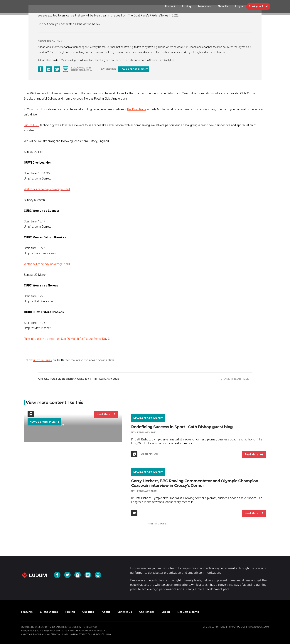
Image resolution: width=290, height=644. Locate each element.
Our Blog (88, 612)
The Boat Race (136, 109)
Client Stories (49, 612)
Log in (166, 612)
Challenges (147, 612)
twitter (57, 69)
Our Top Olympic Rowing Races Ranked (66, 383)
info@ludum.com (258, 627)
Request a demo (188, 612)
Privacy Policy (236, 627)
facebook (41, 69)
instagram (65, 69)
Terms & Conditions (213, 627)
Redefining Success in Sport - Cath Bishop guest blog (182, 427)
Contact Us (125, 612)
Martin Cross (157, 524)
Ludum (34, 575)
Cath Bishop (150, 454)
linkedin (49, 69)
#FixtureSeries (43, 360)
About (106, 612)
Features (27, 612)
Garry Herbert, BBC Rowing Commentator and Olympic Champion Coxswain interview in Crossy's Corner (195, 483)
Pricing (70, 612)
